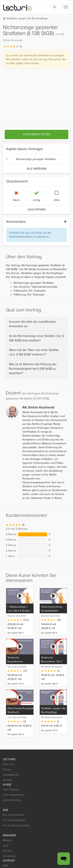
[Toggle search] (55, 7)
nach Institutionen (14, 727)
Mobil (6, 803)
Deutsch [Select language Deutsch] (26, 861)
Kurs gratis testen (36, 66)
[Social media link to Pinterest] (19, 819)
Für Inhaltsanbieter (14, 752)
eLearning (9, 788)
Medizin (8, 772)
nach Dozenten (12, 732)
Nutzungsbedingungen (45, 853)
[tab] (36, 256)
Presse (7, 701)
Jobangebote (11, 707)
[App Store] (14, 835)
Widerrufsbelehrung (15, 857)
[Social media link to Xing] (33, 819)
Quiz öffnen (37, 141)
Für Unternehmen (14, 747)
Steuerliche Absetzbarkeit (44, 857)
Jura (6, 777)
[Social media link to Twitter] (12, 819)
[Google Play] (37, 835)
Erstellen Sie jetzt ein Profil (25, 165)
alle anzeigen (37, 100)
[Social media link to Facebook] (5, 819)
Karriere (8, 783)
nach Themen (11, 721)
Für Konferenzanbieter (17, 757)
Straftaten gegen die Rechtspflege (27, 18)
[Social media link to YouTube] (26, 819)
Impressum (10, 861)
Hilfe (6, 797)
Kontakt (7, 712)
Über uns (9, 696)
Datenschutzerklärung (16, 853)
